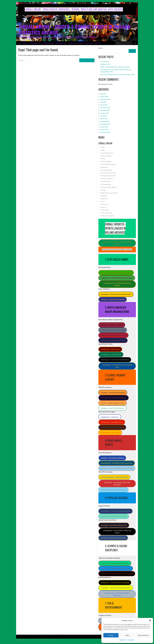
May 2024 (103, 94)
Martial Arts (89, 43)
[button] (150, 620)
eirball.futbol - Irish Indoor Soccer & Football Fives (117, 366)
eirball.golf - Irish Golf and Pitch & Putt (114, 525)
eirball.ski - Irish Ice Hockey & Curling (113, 335)
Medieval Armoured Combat (109, 193)
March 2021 (104, 105)
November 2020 (105, 110)
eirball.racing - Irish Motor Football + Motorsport (117, 594)
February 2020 (105, 121)
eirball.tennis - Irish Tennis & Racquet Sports (115, 511)
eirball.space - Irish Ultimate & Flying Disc (115, 360)
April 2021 (103, 102)
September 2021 (105, 99)
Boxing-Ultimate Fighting (108, 164)
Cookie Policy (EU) (106, 213)
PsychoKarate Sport (35, 43)
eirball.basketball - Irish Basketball (113, 330)
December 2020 (105, 108)
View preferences (143, 635)
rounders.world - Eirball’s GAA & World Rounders (117, 284)
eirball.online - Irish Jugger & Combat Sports (116, 568)
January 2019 (104, 130)
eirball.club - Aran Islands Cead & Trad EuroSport (117, 484)
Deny (127, 635)
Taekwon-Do (105, 204)
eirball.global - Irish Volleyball (111, 354)
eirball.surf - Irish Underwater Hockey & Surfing (117, 468)
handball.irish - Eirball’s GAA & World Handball (117, 278)
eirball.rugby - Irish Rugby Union (112, 422)
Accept (111, 635)
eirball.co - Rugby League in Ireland (113, 403)
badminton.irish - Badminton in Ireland (114, 516)
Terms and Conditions (107, 216)
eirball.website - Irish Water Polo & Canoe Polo (117, 463)
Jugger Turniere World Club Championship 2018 (115, 67)
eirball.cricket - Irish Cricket (110, 432)
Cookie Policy (123, 640)
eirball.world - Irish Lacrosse (110, 349)
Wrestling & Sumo (61, 43)
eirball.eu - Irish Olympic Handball (112, 458)
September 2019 (105, 124)
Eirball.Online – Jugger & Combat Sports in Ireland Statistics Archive (75, 30)
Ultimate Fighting (106, 161)
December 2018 (105, 132)
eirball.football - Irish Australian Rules (114, 398)
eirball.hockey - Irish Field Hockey (112, 427)
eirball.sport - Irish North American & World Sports (117, 243)
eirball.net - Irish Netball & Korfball (113, 393)
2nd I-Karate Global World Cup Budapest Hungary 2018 (117, 74)
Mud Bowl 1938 (105, 64)
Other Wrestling (106, 184)
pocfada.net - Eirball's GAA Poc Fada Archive (116, 294)
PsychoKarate (105, 61)
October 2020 (105, 113)
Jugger (25, 43)
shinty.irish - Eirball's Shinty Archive (113, 299)
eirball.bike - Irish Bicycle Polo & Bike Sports (116, 588)
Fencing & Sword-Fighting (76, 43)
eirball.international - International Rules (114, 477)
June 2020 (103, 116)
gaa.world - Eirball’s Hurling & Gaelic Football (116, 273)
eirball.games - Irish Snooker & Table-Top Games (117, 532)
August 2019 (104, 127)
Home (20, 43)
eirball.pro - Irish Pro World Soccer (112, 408)
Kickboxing (104, 167)
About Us (98, 43)
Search (101, 48)
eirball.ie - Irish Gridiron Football (112, 325)
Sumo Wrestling (106, 181)
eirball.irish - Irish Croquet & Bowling (113, 538)
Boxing (103, 159)
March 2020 (104, 119)
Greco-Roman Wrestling (108, 173)
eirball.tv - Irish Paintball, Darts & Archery (115, 563)
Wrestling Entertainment (108, 176)
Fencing (103, 190)
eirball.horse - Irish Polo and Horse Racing (115, 583)
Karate (103, 201)
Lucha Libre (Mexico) (107, 179)
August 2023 (104, 97)
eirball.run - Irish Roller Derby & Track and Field (117, 574)
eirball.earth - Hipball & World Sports (113, 490)
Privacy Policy (131, 640)
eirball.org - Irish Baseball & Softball (113, 340)
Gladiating (104, 196)
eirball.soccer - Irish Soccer (110, 417)
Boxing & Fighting (48, 43)
